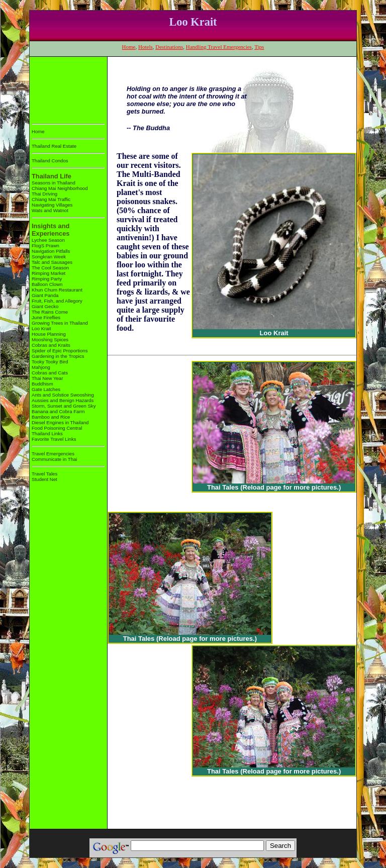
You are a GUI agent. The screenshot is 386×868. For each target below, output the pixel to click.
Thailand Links (47, 433)
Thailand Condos (50, 161)
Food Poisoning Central (57, 428)
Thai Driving (44, 194)
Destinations (169, 47)
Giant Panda (45, 295)
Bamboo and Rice (51, 417)
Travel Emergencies (53, 454)
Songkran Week (49, 257)
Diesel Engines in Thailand (60, 422)
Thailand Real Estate (54, 146)
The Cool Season (50, 268)
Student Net (44, 479)
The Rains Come (50, 312)
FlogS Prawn (45, 246)
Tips (259, 47)
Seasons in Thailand (54, 183)
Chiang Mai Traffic (51, 199)
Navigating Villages (52, 205)
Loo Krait (41, 328)
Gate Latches (46, 389)
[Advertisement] (63, 88)
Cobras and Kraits (51, 345)
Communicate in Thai (54, 459)
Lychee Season (48, 240)
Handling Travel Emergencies (219, 47)
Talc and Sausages (52, 262)
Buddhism (42, 384)
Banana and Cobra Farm (58, 411)
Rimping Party (47, 279)
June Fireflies (46, 317)
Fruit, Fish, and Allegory (57, 301)
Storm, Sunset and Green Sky (64, 406)
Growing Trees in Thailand (60, 323)
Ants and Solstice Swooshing (63, 395)
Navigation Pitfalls (51, 251)
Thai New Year (47, 378)
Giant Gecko (45, 306)
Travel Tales (44, 474)
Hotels (146, 47)
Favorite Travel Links (54, 439)
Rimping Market (49, 273)
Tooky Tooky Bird (50, 362)
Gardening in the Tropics (58, 356)
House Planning (49, 334)
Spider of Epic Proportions (60, 351)
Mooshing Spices (50, 340)
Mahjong (41, 367)
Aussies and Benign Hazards (63, 400)
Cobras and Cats (50, 373)
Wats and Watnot (50, 210)
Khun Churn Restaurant (57, 290)
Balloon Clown (47, 284)
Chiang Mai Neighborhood (60, 188)
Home (129, 47)
